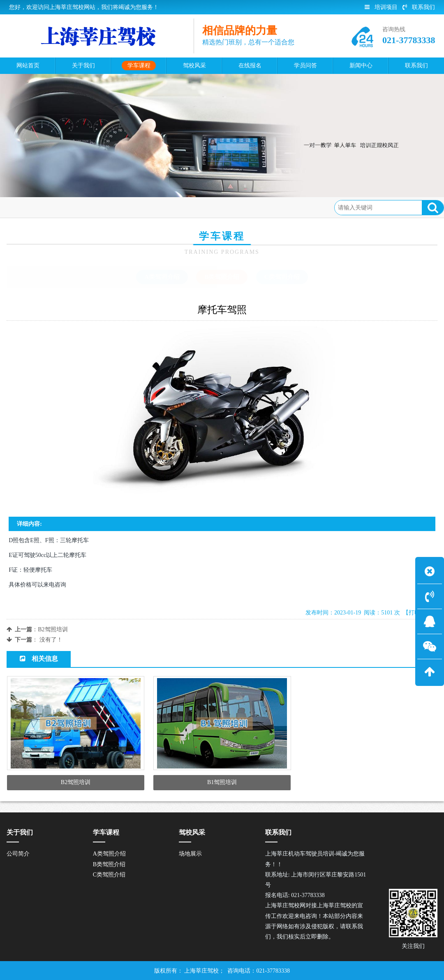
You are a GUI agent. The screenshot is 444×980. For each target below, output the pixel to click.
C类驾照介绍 (282, 277)
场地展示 (190, 854)
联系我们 (419, 7)
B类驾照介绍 (107, 207)
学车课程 (69, 207)
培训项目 (381, 7)
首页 (41, 207)
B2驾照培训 (53, 629)
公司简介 (18, 854)
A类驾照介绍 (162, 277)
